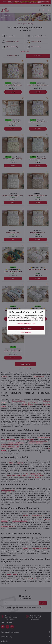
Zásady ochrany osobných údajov (26, 324)
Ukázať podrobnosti (26, 332)
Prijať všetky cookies (26, 328)
